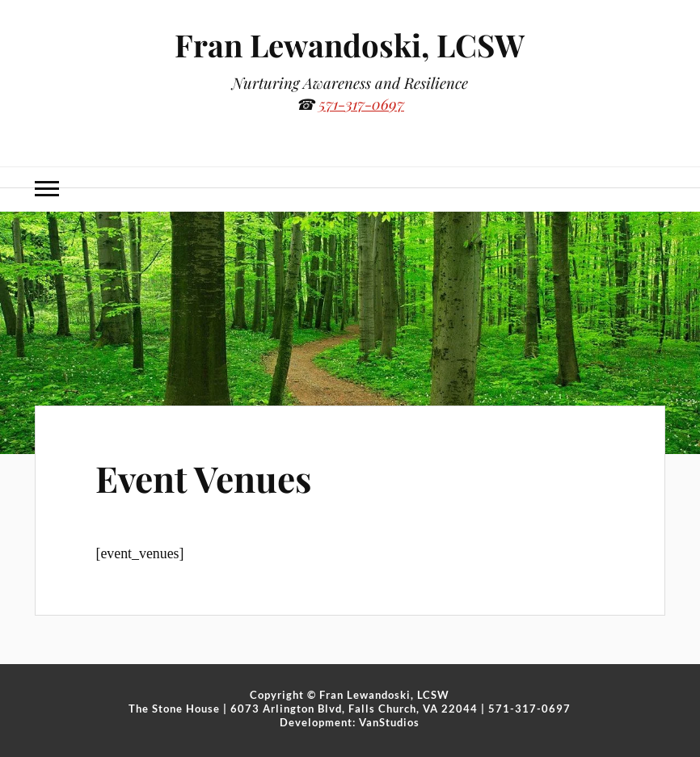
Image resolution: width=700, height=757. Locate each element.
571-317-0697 (361, 104)
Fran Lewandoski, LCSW (350, 45)
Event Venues (203, 478)
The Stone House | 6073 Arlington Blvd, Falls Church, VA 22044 (303, 709)
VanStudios (389, 722)
